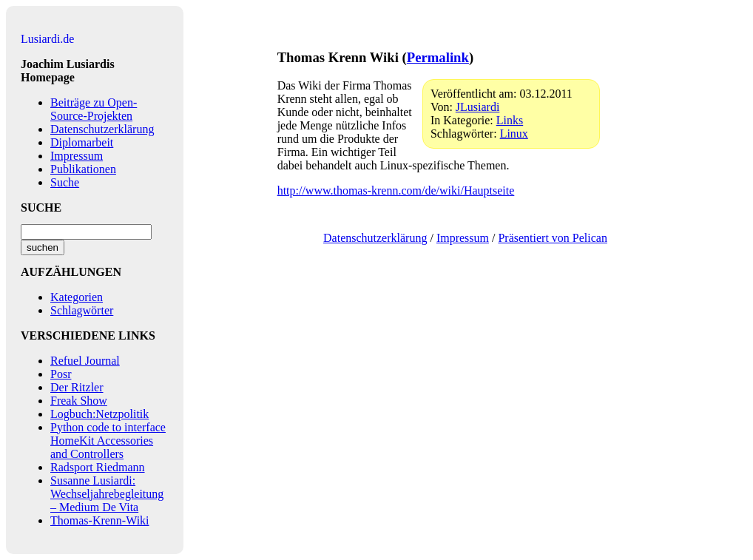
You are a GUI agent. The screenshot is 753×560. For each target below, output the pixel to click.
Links (510, 120)
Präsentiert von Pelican (553, 238)
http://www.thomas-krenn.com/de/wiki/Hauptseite (396, 190)
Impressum (77, 156)
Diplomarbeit (82, 142)
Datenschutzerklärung (102, 129)
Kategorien (77, 297)
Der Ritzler (77, 387)
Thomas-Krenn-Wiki (100, 520)
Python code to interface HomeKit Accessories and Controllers (108, 441)
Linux (514, 134)
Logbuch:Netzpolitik (99, 414)
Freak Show (79, 401)
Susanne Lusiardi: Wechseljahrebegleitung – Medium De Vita (107, 494)
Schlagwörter (82, 310)
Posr (61, 374)
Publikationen (83, 169)
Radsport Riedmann (98, 467)
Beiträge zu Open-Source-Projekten (94, 109)
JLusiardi (478, 107)
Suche (65, 182)
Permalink (438, 57)
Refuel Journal (85, 361)
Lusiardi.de (47, 39)
